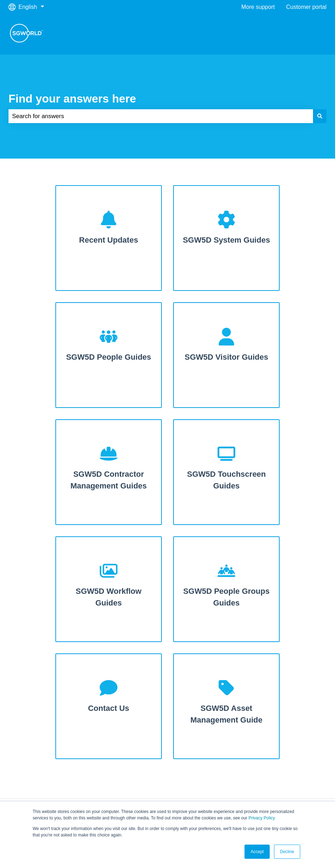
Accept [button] (257, 852)
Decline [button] (287, 852)
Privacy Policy (262, 818)
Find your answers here (72, 99)
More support (258, 7)
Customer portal (306, 7)
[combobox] (161, 116)
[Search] (320, 116)
